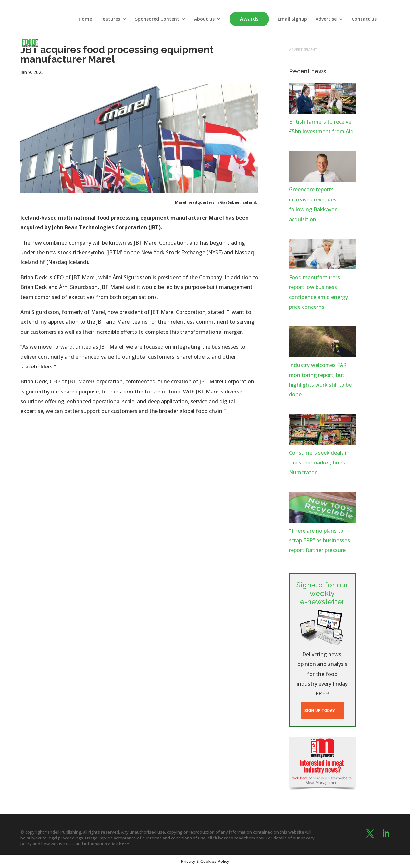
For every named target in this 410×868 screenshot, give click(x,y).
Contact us (364, 19)
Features (110, 19)
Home (85, 19)
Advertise (326, 19)
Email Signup (292, 19)
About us (204, 19)
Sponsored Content (157, 19)
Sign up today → (322, 711)
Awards (249, 19)
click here (218, 838)
